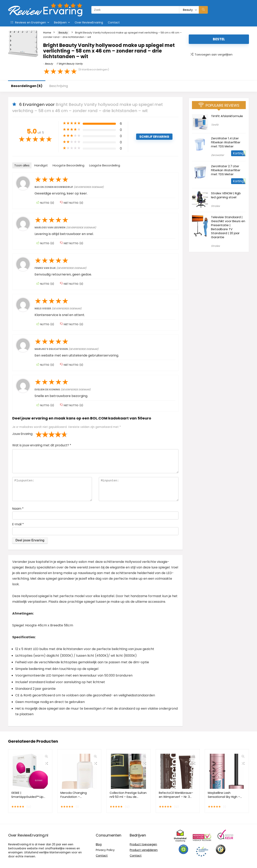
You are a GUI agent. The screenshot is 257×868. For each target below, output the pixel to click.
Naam (18, 509)
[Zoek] (203, 10)
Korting (238, 153)
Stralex (215, 206)
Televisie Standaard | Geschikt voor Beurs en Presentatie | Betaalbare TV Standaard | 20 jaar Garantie (228, 227)
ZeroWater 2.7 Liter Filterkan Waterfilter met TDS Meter (226, 170)
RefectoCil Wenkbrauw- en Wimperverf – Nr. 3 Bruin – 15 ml (176, 797)
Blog (99, 844)
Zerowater (218, 155)
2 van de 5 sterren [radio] (42, 434)
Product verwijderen (144, 850)
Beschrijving (59, 86)
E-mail (18, 524)
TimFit (215, 125)
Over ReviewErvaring (89, 22)
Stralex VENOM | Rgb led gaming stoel (226, 195)
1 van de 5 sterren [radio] (39, 434)
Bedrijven (60, 22)
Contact (114, 22)
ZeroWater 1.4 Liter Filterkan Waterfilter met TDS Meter (226, 142)
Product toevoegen (143, 844)
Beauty (63, 33)
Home (47, 33)
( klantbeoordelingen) (94, 69)
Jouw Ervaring (22, 434)
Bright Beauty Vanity (71, 64)
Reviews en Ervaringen (28, 22)
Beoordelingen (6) (27, 86)
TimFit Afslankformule (227, 116)
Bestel (219, 39)
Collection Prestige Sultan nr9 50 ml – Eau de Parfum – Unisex (128, 797)
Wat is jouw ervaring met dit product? (42, 445)
